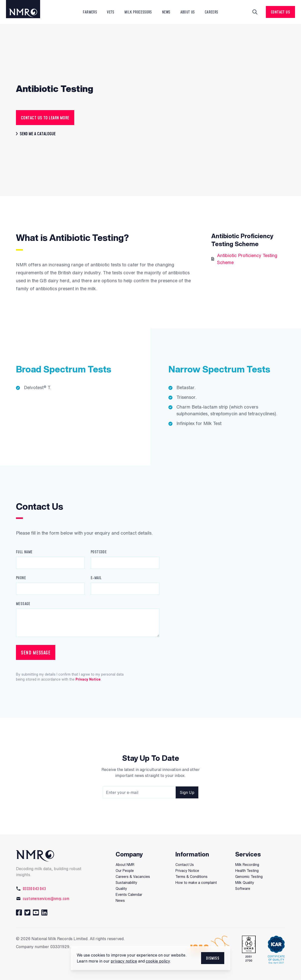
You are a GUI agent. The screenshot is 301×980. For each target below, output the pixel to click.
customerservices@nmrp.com (43, 899)
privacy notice (124, 961)
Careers (212, 12)
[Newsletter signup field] (150, 792)
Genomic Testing (249, 877)
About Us (188, 12)
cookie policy (158, 961)
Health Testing (247, 871)
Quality (121, 889)
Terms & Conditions (191, 877)
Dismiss (213, 958)
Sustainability (126, 883)
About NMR (125, 865)
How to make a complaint (196, 883)
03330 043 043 (31, 889)
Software (243, 889)
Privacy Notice (88, 679)
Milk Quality (245, 883)
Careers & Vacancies (133, 877)
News (120, 901)
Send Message (36, 652)
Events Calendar (129, 895)
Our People (125, 871)
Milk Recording (247, 865)
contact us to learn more (45, 118)
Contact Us (280, 12)
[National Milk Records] (53, 856)
